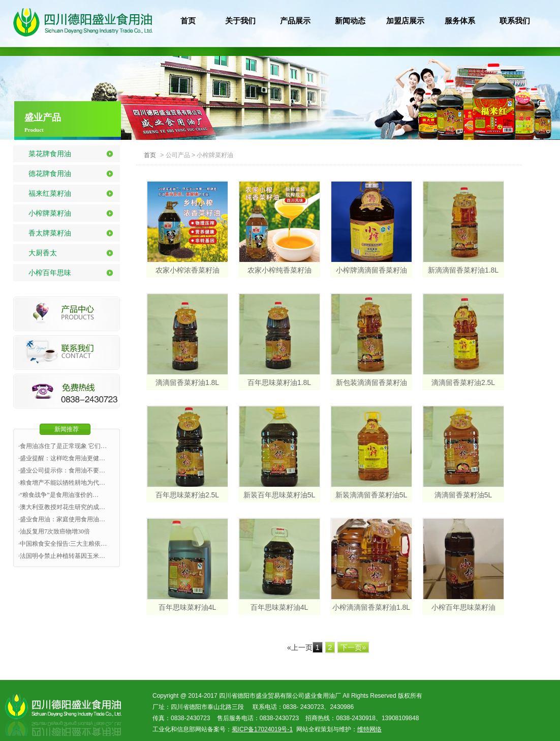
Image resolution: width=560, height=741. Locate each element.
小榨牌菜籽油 (50, 213)
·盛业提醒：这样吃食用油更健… (62, 458)
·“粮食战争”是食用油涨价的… (58, 495)
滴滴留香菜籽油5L (463, 495)
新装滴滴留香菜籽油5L (371, 495)
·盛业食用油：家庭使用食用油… (62, 519)
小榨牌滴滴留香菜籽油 (371, 270)
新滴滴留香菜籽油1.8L (463, 270)
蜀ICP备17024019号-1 (262, 729)
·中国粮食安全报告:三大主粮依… (63, 544)
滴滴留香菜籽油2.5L (463, 382)
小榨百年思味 (50, 273)
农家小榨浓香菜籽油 (188, 270)
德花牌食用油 (50, 173)
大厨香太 (43, 253)
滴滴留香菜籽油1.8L (187, 382)
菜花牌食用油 (50, 154)
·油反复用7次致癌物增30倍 (54, 531)
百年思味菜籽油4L (188, 607)
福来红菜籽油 (50, 193)
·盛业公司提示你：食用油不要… (62, 470)
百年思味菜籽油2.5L (187, 495)
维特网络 (369, 729)
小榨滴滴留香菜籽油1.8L (371, 607)
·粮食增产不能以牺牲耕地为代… (62, 483)
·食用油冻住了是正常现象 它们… (63, 446)
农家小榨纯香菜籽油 (279, 270)
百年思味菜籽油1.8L (279, 382)
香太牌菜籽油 (50, 233)
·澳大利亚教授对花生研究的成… (62, 507)
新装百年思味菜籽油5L (279, 495)
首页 (150, 155)
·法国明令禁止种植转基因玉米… (62, 556)
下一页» (353, 647)
